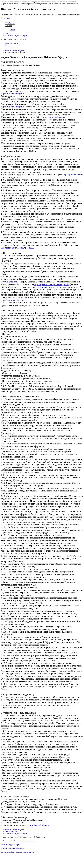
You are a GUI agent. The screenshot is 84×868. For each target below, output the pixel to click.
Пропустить (5, 18)
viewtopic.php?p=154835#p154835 (17, 248)
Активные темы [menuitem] (11, 47)
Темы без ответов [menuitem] (12, 43)
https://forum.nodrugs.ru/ (12, 94)
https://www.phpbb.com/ (12, 300)
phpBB (18, 837)
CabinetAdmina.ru (28, 841)
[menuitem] (7, 22)
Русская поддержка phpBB (11, 845)
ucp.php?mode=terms (73, 175)
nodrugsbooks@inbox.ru (38, 825)
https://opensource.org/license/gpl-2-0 (51, 284)
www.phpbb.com (10, 282)
